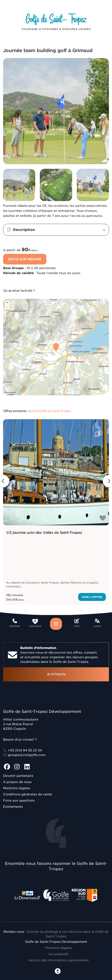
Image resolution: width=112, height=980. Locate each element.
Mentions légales (17, 788)
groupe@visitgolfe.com (24, 755)
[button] (56, 230)
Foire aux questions (19, 800)
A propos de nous (17, 782)
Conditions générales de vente (28, 794)
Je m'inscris (56, 674)
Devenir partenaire (18, 776)
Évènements (13, 807)
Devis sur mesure (25, 259)
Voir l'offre (92, 597)
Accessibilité (58, 954)
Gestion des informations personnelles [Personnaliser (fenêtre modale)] (58, 960)
